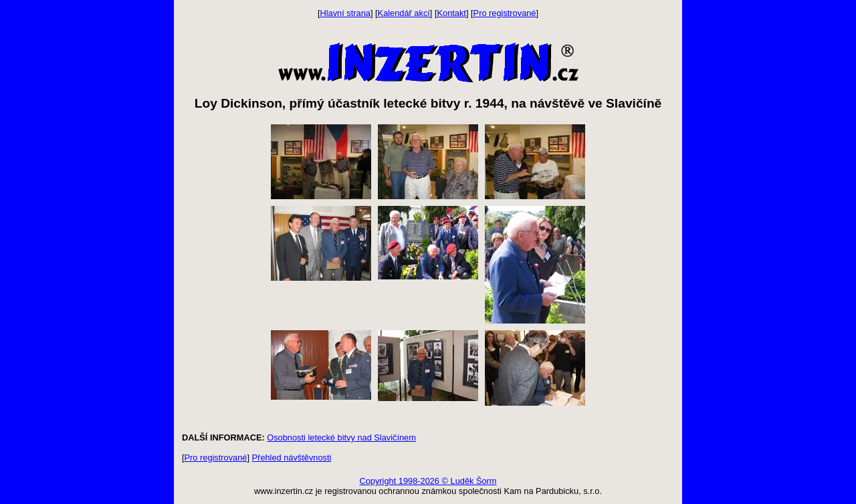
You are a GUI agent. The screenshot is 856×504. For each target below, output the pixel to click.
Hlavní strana (345, 13)
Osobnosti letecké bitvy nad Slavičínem (341, 437)
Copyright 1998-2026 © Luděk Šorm (428, 481)
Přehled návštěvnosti (292, 458)
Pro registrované (505, 13)
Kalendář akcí (404, 13)
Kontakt (452, 13)
